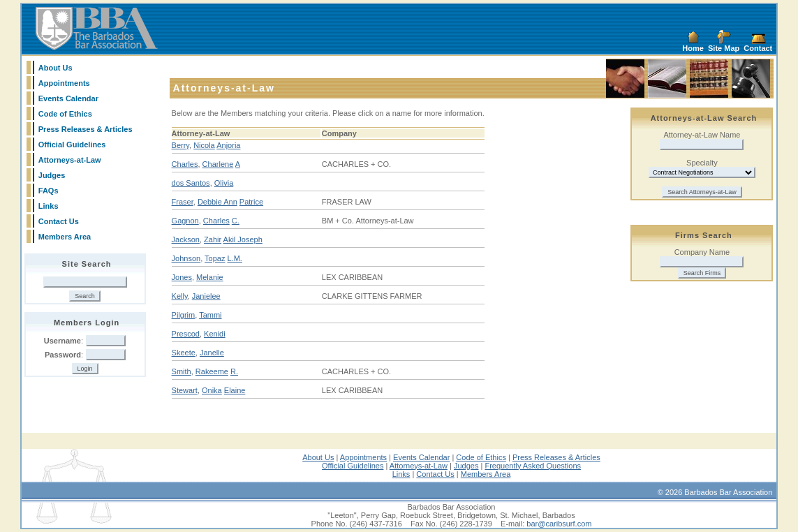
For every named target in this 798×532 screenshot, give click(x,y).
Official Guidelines (72, 145)
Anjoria (228, 145)
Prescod (186, 334)
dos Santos (191, 183)
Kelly (180, 296)
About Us (56, 68)
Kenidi (215, 334)
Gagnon (185, 221)
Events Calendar (68, 98)
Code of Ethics (65, 114)
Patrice (251, 202)
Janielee (206, 296)
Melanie (210, 277)
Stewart (185, 390)
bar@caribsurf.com (559, 524)
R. (234, 371)
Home (693, 48)
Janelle (212, 353)
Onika (212, 390)
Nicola (204, 145)
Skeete (184, 353)
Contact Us (59, 221)
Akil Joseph (243, 239)
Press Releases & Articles (86, 129)
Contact (758, 48)
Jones (182, 277)
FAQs (49, 191)
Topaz (215, 258)
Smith (182, 371)
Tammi (210, 315)
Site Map (724, 48)
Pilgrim (184, 315)
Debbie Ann (217, 202)
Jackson (186, 239)
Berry (180, 145)
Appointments (64, 83)
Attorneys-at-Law (70, 160)
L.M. (235, 258)
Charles (185, 164)
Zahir (213, 239)
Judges (52, 175)
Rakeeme (212, 371)
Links (49, 206)
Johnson (186, 258)
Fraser (183, 202)
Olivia (224, 183)
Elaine (235, 390)
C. (236, 221)
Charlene (218, 164)
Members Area (65, 237)
